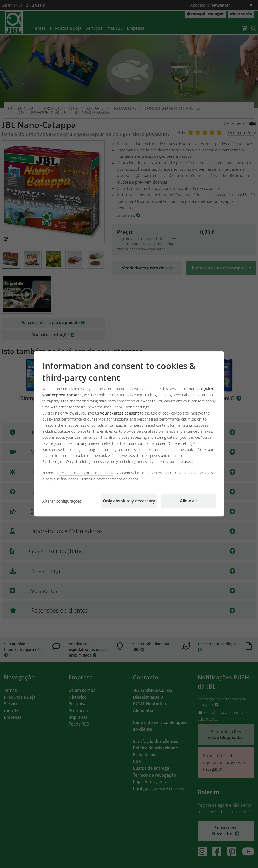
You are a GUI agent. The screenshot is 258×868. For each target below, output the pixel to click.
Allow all (188, 501)
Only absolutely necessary (129, 501)
